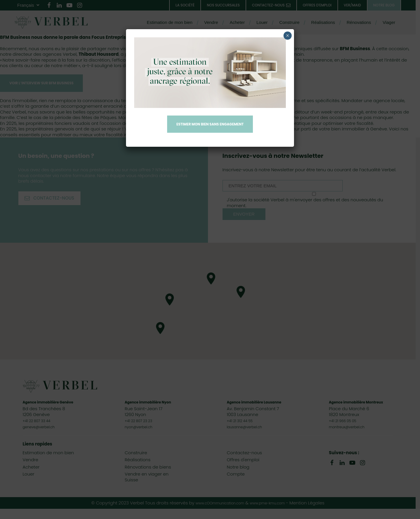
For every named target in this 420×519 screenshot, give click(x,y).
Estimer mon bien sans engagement (210, 125)
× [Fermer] (287, 36)
